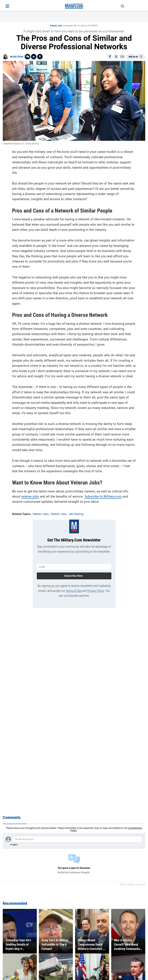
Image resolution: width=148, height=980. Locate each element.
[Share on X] (116, 57)
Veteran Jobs (56, 26)
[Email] (122, 57)
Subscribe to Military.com (103, 496)
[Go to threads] (27, 57)
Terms (122, 884)
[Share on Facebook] (110, 57)
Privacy (131, 884)
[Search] (122, 6)
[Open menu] (7, 6)
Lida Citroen (18, 56)
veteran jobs (30, 496)
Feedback (141, 884)
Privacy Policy (96, 591)
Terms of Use (74, 591)
